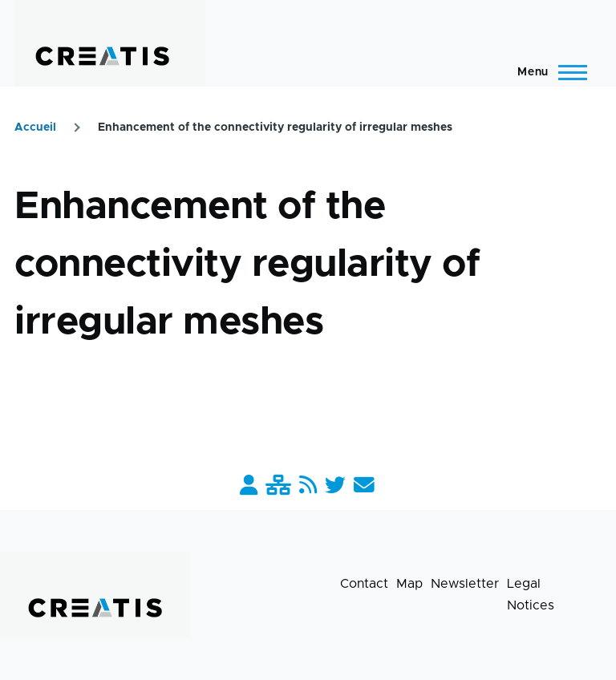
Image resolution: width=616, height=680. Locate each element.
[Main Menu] (547, 72)
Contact (364, 584)
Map (409, 584)
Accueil (35, 127)
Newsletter (465, 584)
